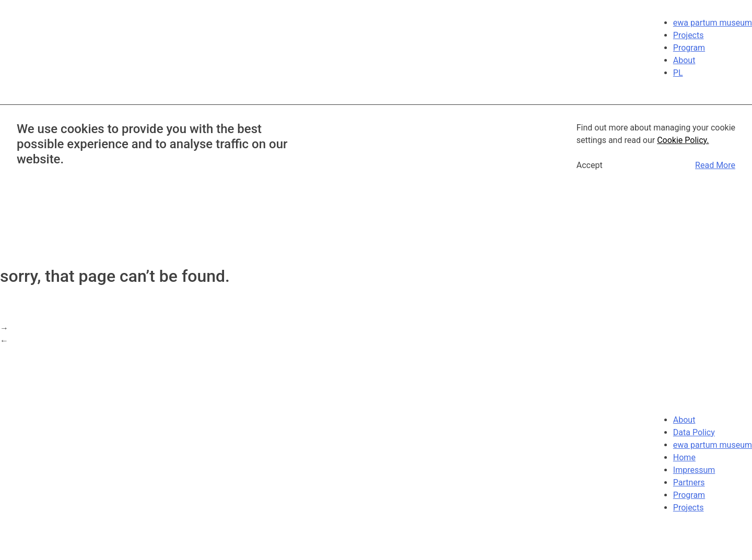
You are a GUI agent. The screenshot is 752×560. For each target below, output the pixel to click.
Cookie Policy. (683, 140)
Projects (689, 35)
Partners (689, 482)
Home (684, 457)
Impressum (694, 470)
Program (689, 48)
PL (678, 73)
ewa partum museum (713, 23)
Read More (715, 165)
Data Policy (694, 432)
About (684, 60)
